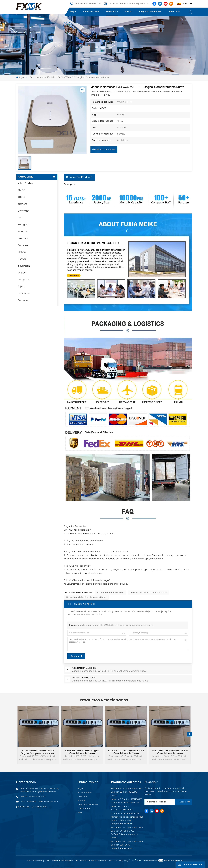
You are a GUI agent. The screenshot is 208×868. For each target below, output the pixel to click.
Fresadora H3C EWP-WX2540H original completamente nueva (38, 752)
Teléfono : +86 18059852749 (88, 4)
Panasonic (24, 300)
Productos (111, 12)
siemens (23, 204)
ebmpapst (24, 280)
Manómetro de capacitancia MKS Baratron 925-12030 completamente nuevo (127, 845)
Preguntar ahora (104, 150)
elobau (22, 252)
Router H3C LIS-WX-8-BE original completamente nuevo (126, 752)
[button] (189, 734)
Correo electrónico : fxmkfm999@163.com (128, 4)
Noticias (129, 12)
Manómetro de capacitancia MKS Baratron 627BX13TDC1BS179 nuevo (127, 792)
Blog (80, 812)
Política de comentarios (147, 861)
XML (132, 861)
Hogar (73, 12)
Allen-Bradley (25, 183)
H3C (31, 78)
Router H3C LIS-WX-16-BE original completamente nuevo (170, 752)
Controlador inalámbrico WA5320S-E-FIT (148, 593)
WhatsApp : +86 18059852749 (33, 807)
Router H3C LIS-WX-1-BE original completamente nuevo (82, 752)
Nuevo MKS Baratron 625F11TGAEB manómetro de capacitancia (127, 801)
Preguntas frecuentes (150, 12)
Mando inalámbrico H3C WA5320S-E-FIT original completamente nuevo (115, 625)
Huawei (22, 259)
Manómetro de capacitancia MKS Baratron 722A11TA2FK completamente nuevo (127, 820)
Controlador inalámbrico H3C (111, 593)
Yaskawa (23, 238)
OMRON (22, 273)
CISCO (22, 197)
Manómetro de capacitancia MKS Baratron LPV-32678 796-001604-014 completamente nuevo (127, 833)
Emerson (23, 232)
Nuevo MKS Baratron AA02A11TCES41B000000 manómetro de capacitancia (125, 810)
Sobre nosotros (90, 12)
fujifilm (22, 287)
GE (19, 218)
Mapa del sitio (115, 861)
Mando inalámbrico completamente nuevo (86, 597)
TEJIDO (22, 190)
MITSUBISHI (24, 293)
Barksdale (23, 245)
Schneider (23, 211)
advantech (24, 266)
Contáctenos (174, 12)
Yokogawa (24, 225)
